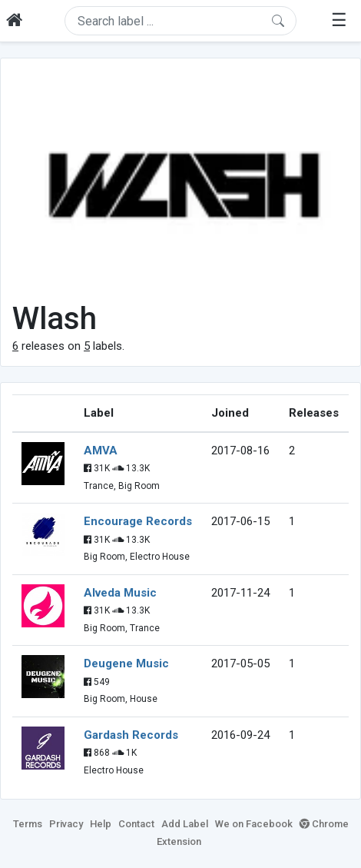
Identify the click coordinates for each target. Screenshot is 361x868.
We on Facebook (254, 824)
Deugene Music (126, 663)
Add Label (185, 824)
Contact (136, 824)
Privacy (66, 824)
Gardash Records (131, 735)
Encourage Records (138, 521)
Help (101, 824)
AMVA (101, 451)
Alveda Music (120, 593)
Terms (28, 824)
